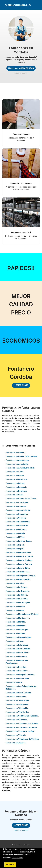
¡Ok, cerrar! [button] (10, 865)
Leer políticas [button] (17, 858)
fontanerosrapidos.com (22, 845)
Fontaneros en (16, 452)
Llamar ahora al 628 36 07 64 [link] (21, 68)
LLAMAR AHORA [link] (21, 385)
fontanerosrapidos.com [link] (18, 5)
